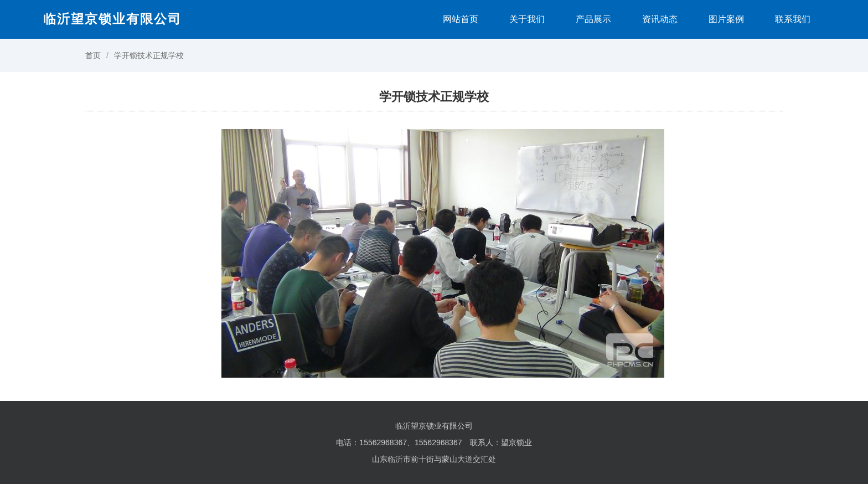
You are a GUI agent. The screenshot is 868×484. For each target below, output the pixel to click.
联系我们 (793, 19)
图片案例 (726, 19)
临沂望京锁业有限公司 (112, 19)
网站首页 (461, 19)
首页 (93, 55)
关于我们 (527, 19)
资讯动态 (660, 19)
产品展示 (593, 19)
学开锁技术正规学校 (149, 55)
